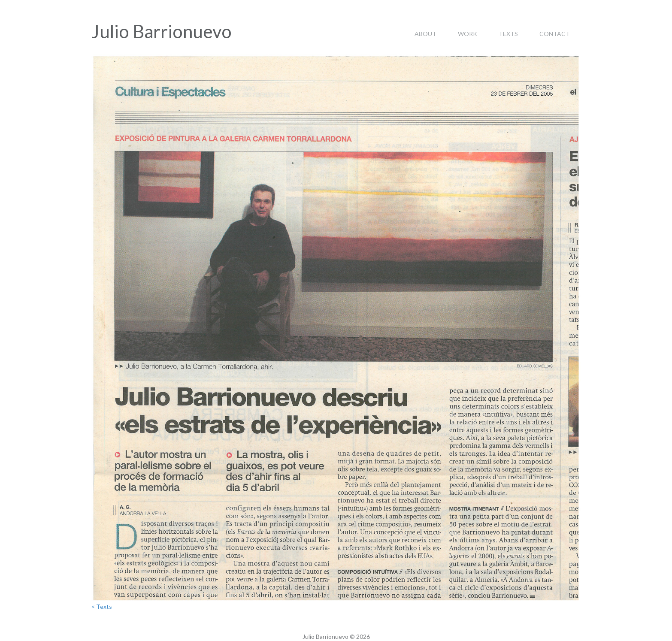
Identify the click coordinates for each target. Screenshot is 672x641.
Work (468, 34)
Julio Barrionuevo (162, 31)
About (425, 34)
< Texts (102, 606)
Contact (555, 34)
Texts (508, 34)
